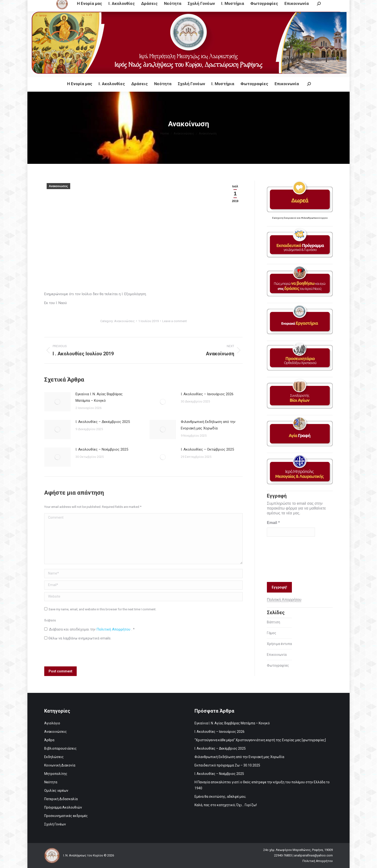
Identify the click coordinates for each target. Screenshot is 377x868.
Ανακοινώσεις (58, 186)
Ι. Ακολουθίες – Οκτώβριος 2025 (207, 449)
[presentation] (77, 655)
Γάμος (272, 633)
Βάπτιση (273, 622)
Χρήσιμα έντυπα (279, 644)
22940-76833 (151, 4)
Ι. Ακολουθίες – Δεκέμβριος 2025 (103, 422)
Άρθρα (49, 740)
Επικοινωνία (277, 655)
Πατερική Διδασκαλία (61, 799)
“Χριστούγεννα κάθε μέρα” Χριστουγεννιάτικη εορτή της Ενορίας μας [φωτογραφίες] (260, 740)
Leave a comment (175, 321)
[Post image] (57, 402)
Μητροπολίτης (56, 774)
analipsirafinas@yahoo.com (191, 4)
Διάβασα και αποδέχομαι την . (89, 629)
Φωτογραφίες (278, 665)
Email (273, 523)
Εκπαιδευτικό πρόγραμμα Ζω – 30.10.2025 (227, 765)
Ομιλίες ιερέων (56, 791)
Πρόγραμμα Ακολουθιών (63, 807)
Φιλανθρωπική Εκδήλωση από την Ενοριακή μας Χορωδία (208, 425)
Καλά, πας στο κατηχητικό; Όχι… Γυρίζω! (226, 805)
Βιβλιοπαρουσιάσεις (60, 748)
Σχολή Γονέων (55, 824)
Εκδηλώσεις (54, 757)
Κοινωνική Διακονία (60, 765)
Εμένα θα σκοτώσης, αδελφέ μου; (220, 797)
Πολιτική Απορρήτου (114, 629)
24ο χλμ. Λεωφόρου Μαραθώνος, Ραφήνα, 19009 (97, 4)
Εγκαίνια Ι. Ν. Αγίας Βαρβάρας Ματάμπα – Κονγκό (99, 397)
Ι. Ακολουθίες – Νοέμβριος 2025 (102, 449)
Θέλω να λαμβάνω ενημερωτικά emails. (78, 638)
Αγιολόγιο (52, 723)
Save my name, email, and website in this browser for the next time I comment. (102, 609)
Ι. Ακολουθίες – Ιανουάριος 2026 (207, 394)
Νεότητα (51, 782)
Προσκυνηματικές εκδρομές (66, 816)
